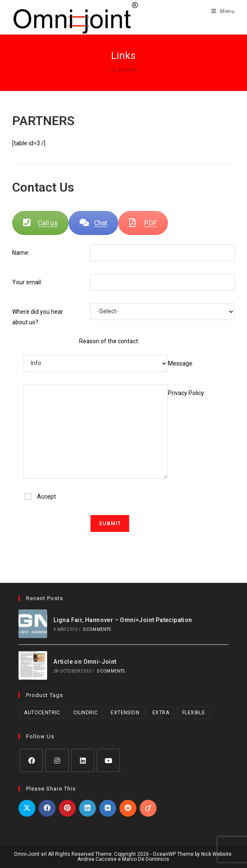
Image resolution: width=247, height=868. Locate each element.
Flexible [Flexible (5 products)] (194, 713)
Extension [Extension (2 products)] (125, 713)
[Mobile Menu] (220, 11)
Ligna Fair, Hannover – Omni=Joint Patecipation (123, 620)
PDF (143, 223)
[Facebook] (31, 760)
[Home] (113, 70)
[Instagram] (57, 760)
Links (130, 70)
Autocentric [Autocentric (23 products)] (42, 713)
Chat (93, 223)
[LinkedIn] (83, 760)
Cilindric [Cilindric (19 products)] (86, 713)
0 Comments (97, 629)
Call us (40, 223)
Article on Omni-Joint (85, 662)
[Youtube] (108, 760)
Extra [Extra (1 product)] (161, 713)
